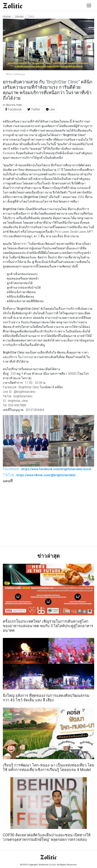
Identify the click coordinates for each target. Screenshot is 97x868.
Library (19, 16)
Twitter (34, 109)
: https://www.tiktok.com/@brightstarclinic (39, 475)
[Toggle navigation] (89, 5)
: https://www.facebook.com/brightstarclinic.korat (47, 469)
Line (50, 109)
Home (7, 16)
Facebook (14, 109)
